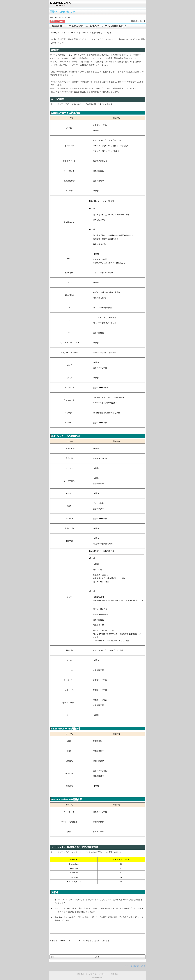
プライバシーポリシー (97, 974)
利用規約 (114, 974)
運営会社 (81, 974)
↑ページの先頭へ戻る (135, 966)
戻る (97, 957)
